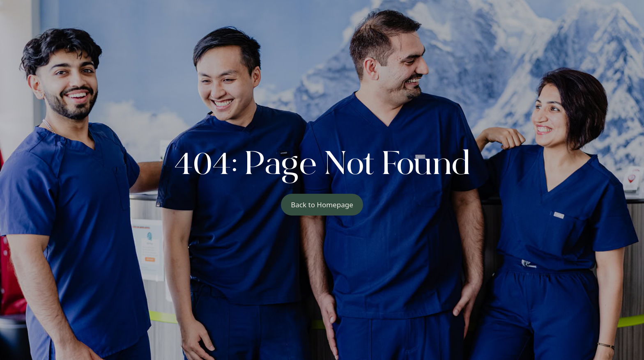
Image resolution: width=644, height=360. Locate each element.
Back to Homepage (322, 205)
